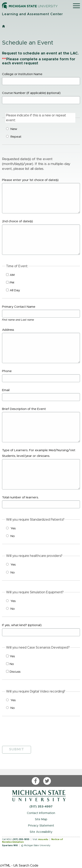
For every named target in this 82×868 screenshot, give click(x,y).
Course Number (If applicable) (41, 98)
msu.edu (43, 839)
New (12, 129)
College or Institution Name (41, 79)
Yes (11, 528)
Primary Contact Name (41, 311)
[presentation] (33, 730)
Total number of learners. (41, 502)
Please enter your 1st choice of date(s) (41, 196)
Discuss (13, 672)
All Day (13, 290)
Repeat (14, 137)
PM (10, 283)
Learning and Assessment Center (33, 14)
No (10, 536)
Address (41, 346)
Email (41, 395)
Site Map (41, 819)
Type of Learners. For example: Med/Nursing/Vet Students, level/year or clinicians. (41, 469)
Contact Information (41, 813)
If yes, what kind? (41, 630)
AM (10, 275)
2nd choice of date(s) (41, 237)
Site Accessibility (41, 832)
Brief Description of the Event (41, 425)
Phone (41, 376)
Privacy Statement (41, 826)
